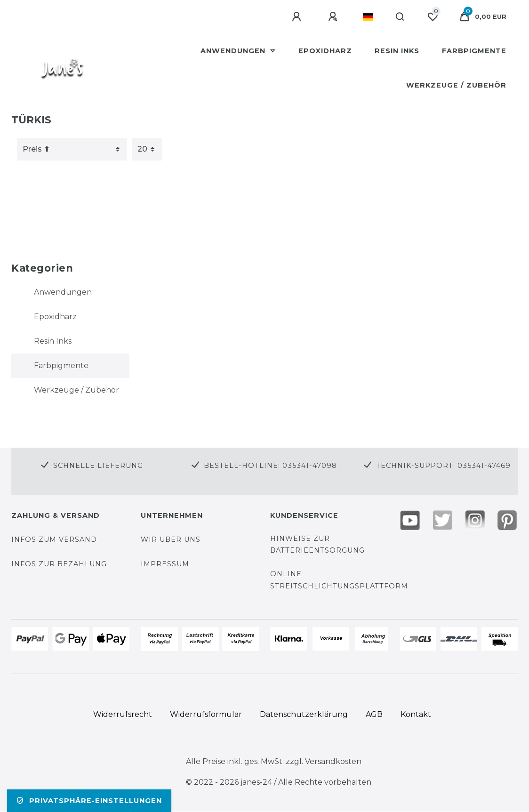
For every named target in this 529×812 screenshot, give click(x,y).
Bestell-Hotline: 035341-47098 (270, 466)
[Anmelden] (298, 17)
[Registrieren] (334, 17)
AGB (374, 714)
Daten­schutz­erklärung (304, 714)
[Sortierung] (72, 149)
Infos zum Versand (54, 539)
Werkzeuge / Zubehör (456, 85)
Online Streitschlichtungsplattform (339, 580)
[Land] (368, 17)
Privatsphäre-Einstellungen (89, 801)
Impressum (165, 564)
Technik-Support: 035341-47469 (443, 466)
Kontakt (416, 714)
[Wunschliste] (433, 17)
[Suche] (400, 17)
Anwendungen (234, 51)
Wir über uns (171, 539)
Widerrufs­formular (206, 714)
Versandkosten (332, 761)
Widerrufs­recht (123, 714)
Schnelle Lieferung (98, 466)
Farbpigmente (474, 51)
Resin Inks (397, 51)
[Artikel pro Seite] (147, 149)
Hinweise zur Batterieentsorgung (317, 544)
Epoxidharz (325, 51)
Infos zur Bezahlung (59, 564)
